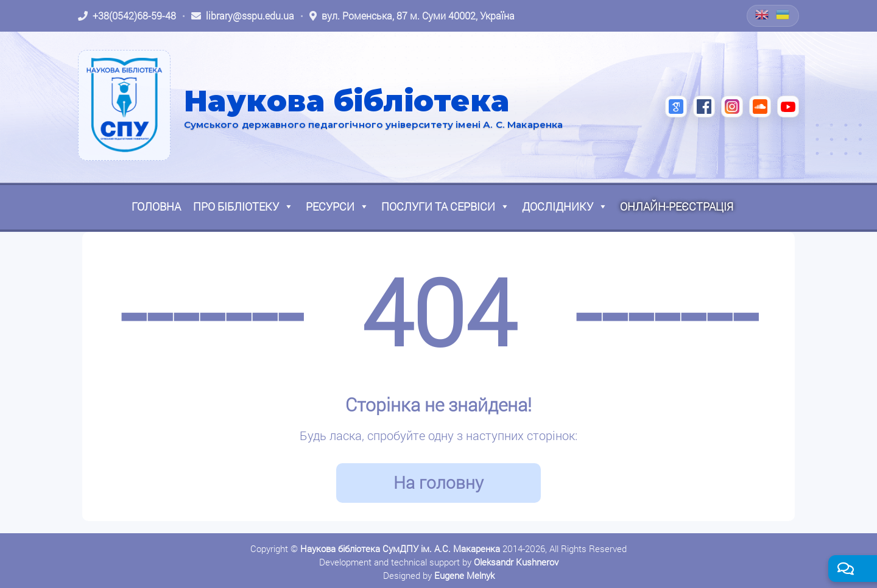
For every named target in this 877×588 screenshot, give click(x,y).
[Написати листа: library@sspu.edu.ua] (243, 16)
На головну (438, 482)
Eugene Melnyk (464, 575)
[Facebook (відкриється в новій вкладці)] (704, 107)
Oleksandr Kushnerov (516, 562)
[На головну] (124, 105)
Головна (156, 206)
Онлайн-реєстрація (677, 206)
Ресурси (337, 206)
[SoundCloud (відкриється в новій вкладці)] (760, 107)
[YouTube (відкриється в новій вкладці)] (788, 107)
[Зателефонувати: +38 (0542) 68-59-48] (127, 16)
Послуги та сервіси (446, 206)
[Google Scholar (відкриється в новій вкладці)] (676, 107)
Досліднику (565, 206)
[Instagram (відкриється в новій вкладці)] (732, 107)
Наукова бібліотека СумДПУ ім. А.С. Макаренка (400, 548)
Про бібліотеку (243, 206)
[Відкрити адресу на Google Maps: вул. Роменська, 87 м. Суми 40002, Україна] (412, 16)
